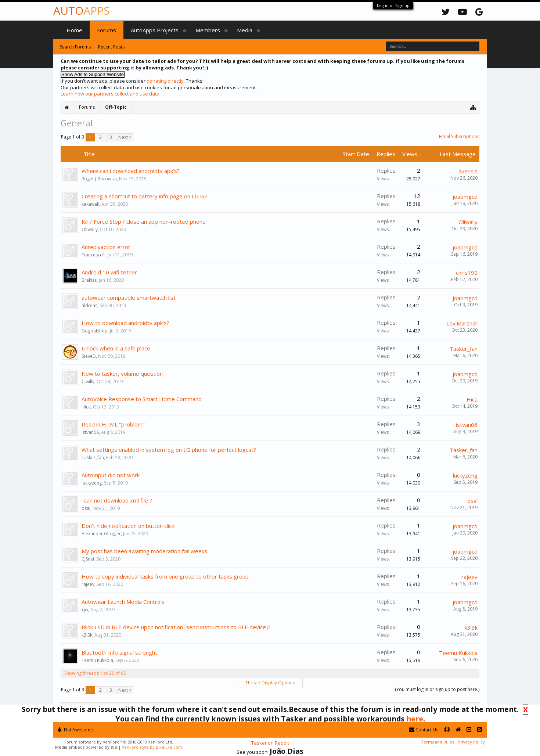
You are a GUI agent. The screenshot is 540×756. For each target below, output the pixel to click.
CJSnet (88, 559)
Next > (125, 137)
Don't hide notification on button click (128, 526)
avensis (468, 171)
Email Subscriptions (459, 136)
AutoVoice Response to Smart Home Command (142, 399)
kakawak (90, 204)
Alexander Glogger (101, 534)
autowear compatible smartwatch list (129, 298)
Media (245, 30)
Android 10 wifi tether (109, 272)
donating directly (165, 81)
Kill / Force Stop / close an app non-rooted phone (144, 222)
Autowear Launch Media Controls (123, 602)
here (415, 719)
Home (74, 30)
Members (208, 30)
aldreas (89, 305)
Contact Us (424, 730)
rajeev (88, 584)
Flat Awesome (75, 730)
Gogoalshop (95, 331)
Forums (107, 30)
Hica (86, 407)
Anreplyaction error (106, 247)
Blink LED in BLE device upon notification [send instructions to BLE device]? (176, 627)
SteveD (89, 356)
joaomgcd (465, 197)
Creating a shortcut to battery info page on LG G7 (145, 196)
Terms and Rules (438, 742)
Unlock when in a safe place (116, 348)
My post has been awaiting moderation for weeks (144, 551)
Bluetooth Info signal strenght (119, 652)
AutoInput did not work (111, 475)
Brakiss (89, 280)
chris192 (467, 273)
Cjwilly (88, 381)
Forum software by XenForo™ (119, 742)
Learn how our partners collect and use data (110, 94)
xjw (85, 610)
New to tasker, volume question (122, 374)
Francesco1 (93, 255)
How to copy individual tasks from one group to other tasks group (165, 576)
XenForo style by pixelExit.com (152, 747)
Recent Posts (111, 47)
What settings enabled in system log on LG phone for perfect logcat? (169, 450)
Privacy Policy (471, 742)
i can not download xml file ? (117, 500)
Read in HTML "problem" (113, 424)
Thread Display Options (270, 683)
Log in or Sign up (393, 5)
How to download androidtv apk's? (125, 323)
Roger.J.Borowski (99, 179)
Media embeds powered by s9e (86, 747)
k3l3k (87, 635)
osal (86, 508)
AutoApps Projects (155, 30)
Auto (81, 10)
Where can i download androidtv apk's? (131, 171)
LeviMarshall (462, 323)
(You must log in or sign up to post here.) (437, 689)
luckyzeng (92, 483)
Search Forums (75, 47)
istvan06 (90, 432)
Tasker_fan (464, 349)
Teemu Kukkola (97, 660)
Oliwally (90, 229)
